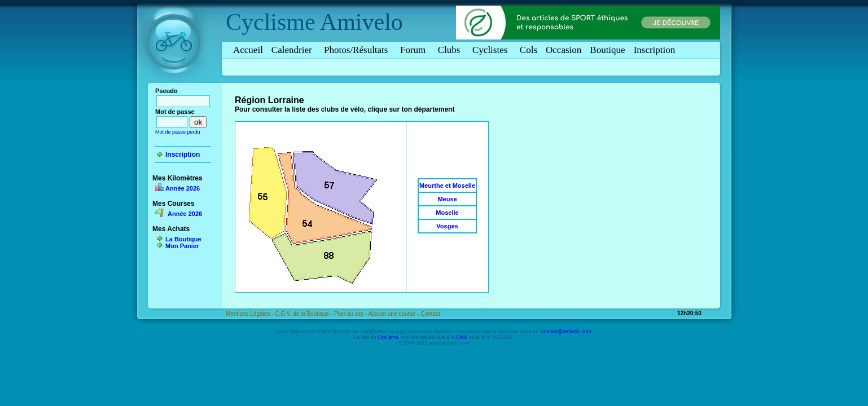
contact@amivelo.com (566, 332)
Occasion (564, 50)
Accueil (248, 50)
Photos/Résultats (358, 50)
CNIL (462, 337)
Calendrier (293, 50)
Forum (415, 50)
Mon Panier (182, 246)
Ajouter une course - (395, 314)
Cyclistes (492, 50)
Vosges (447, 226)
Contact (430, 314)
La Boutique (183, 239)
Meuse (447, 199)
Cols (529, 50)
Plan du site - (351, 314)
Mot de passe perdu (178, 132)
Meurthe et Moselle (447, 186)
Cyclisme (271, 22)
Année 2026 (183, 188)
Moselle (447, 213)
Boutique (607, 50)
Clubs (451, 50)
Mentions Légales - (250, 314)
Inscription (655, 50)
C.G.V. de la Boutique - (304, 314)
